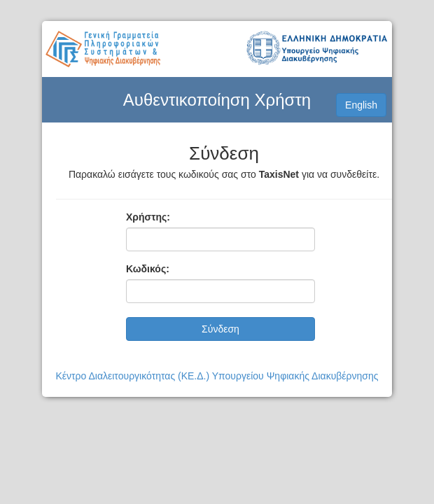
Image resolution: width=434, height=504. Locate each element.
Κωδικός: (148, 269)
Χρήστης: (148, 217)
